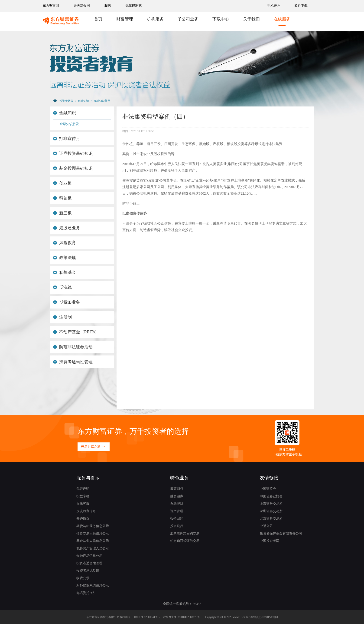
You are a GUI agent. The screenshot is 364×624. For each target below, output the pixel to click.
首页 (98, 19)
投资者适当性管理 (73, 362)
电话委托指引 (86, 593)
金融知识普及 (102, 101)
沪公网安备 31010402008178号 (181, 617)
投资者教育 (66, 101)
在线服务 (282, 19)
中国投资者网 (270, 541)
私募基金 (65, 272)
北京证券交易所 (271, 519)
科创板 (62, 198)
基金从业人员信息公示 (93, 541)
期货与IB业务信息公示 (93, 526)
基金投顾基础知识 (73, 168)
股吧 (107, 6)
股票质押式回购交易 (185, 533)
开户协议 (83, 519)
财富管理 (125, 19)
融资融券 (177, 496)
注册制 (62, 317)
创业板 (62, 183)
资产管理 (177, 511)
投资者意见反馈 (88, 571)
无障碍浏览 (133, 6)
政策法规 (65, 258)
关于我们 (251, 19)
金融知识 (83, 101)
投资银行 (177, 526)
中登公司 (266, 526)
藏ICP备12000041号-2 (147, 617)
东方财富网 (51, 6)
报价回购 (177, 519)
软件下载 (301, 6)
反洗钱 (62, 287)
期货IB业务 (67, 302)
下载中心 (221, 19)
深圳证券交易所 (271, 511)
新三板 (62, 213)
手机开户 (274, 6)
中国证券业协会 (271, 496)
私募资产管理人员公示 (93, 548)
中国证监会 (268, 489)
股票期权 (177, 489)
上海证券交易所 (271, 504)
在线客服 (83, 504)
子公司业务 (188, 19)
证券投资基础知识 (73, 153)
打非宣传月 (67, 139)
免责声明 (83, 489)
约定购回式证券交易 (185, 541)
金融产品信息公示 (89, 556)
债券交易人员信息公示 (93, 533)
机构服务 (155, 19)
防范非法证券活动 (73, 347)
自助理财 (177, 504)
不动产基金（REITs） (76, 332)
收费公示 (83, 578)
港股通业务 (67, 228)
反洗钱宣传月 (86, 511)
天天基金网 (82, 6)
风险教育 (65, 243)
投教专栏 (83, 496)
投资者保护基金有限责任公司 (281, 533)
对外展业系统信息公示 (93, 586)
